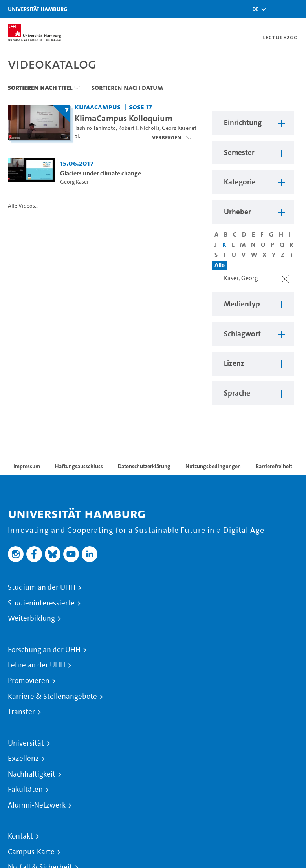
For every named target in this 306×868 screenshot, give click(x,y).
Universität (26, 743)
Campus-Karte (31, 852)
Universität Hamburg (38, 9)
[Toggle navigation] (296, 9)
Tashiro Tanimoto (95, 128)
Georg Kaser (176, 128)
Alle (220, 265)
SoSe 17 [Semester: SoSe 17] (140, 107)
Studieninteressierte (41, 603)
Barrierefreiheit (274, 466)
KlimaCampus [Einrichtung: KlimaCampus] (98, 107)
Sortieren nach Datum (127, 88)
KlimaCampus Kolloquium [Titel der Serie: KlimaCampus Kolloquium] (124, 118)
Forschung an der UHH (44, 650)
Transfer (21, 712)
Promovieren (29, 681)
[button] (255, 9)
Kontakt (20, 836)
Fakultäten (25, 790)
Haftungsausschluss (79, 466)
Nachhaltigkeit (32, 774)
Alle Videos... (23, 206)
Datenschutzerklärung (144, 466)
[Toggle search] (277, 9)
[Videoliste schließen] (172, 137)
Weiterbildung (31, 618)
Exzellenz (23, 759)
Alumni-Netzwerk (37, 805)
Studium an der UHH (42, 587)
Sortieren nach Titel (40, 88)
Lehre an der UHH (37, 665)
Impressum (27, 466)
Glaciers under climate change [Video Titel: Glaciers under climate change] (101, 173)
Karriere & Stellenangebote (52, 697)
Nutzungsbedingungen (213, 466)
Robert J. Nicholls (139, 128)
